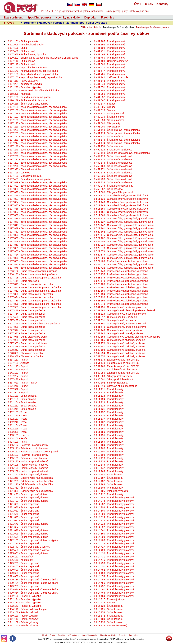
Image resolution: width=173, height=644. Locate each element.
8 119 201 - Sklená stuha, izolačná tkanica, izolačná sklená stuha (43, 58)
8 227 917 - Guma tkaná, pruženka (26, 330)
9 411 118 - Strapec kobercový (111, 626)
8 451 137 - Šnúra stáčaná (108, 136)
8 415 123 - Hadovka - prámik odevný (28, 455)
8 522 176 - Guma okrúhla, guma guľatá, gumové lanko (124, 235)
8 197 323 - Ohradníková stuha (24, 169)
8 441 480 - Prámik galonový (110, 58)
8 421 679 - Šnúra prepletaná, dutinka (28, 524)
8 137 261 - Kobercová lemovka (25, 84)
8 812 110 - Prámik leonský (109, 458)
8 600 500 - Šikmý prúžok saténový (113, 376)
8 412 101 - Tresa (17, 412)
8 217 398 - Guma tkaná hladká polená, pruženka (34, 278)
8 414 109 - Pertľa (17, 442)
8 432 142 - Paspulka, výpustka (24, 606)
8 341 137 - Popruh (18, 373)
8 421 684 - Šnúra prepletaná (23, 527)
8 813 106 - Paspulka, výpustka (111, 491)
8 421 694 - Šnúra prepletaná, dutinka (28, 537)
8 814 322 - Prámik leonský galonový (114, 527)
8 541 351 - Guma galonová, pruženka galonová (120, 324)
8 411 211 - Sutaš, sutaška (22, 406)
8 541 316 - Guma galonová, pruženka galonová (120, 314)
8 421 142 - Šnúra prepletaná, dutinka (28, 475)
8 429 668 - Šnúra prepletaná (23, 576)
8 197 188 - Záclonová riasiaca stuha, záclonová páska (37, 110)
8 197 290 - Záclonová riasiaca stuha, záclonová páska (37, 156)
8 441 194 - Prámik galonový (110, 48)
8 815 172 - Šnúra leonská (108, 616)
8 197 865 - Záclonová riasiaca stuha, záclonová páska (37, 258)
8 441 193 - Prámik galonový (110, 45)
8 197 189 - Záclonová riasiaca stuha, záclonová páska (37, 113)
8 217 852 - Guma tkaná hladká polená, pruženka (34, 291)
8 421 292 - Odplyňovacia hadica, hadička (30, 484)
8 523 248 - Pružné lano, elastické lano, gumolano (121, 304)
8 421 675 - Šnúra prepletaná (23, 514)
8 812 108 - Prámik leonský (109, 455)
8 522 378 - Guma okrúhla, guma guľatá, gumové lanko (124, 248)
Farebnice (108, 18)
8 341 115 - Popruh (18, 366)
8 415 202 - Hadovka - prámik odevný (28, 471)
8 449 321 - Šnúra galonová (109, 113)
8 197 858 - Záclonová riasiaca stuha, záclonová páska (37, 238)
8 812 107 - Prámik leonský (109, 452)
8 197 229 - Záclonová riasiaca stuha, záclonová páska (37, 127)
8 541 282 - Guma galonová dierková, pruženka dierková (125, 310)
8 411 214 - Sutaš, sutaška (22, 409)
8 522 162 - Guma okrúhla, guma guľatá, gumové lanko (124, 232)
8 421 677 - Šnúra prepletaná (23, 520)
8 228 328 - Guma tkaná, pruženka (26, 347)
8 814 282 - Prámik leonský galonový (114, 504)
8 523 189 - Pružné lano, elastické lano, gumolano (121, 291)
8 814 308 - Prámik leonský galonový (114, 514)
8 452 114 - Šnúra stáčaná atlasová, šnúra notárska (122, 153)
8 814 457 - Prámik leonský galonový (114, 586)
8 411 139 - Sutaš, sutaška (22, 396)
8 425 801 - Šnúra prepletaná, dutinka (28, 553)
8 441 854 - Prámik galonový (110, 91)
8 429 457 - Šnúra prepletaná (23, 566)
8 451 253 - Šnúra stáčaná (108, 146)
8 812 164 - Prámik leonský (109, 471)
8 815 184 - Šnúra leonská (108, 619)
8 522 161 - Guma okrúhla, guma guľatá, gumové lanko (124, 228)
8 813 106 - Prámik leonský (109, 488)
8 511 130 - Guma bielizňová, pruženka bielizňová (121, 196)
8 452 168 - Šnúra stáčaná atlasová (113, 166)
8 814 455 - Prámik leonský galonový (114, 580)
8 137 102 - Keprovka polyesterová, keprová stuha (35, 77)
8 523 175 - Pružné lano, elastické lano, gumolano (121, 278)
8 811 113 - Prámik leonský (109, 396)
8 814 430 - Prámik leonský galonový (114, 553)
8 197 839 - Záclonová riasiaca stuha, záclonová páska (37, 219)
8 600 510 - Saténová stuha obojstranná (116, 386)
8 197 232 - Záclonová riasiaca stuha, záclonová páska (37, 130)
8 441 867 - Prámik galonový (110, 100)
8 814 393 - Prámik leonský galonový (114, 537)
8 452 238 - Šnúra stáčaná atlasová (113, 179)
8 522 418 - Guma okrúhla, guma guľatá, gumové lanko (124, 264)
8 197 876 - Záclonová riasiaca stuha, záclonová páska (37, 268)
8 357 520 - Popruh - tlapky (22, 383)
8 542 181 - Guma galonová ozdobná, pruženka (120, 347)
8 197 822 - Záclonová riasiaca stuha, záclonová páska (37, 186)
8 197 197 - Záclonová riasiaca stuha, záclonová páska (37, 117)
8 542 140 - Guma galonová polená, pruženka (119, 330)
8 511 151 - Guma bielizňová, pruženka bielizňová (121, 212)
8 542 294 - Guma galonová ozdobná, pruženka (120, 353)
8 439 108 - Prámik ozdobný (23, 612)
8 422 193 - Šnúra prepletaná (23, 543)
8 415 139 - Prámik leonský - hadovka (28, 458)
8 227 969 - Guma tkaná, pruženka (26, 340)
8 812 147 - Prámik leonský (109, 468)
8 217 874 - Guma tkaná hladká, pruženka (30, 297)
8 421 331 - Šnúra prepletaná (23, 488)
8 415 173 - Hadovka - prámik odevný (28, 461)
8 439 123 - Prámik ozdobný (23, 616)
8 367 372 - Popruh (18, 389)
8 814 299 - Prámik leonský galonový (114, 507)
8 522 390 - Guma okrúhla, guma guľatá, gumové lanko (124, 258)
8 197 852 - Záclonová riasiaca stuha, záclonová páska (37, 235)
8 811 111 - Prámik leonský (109, 389)
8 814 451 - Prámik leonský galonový (114, 566)
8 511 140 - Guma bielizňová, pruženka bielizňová (121, 202)
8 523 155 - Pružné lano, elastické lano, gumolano (121, 274)
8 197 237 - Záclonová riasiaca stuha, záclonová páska (37, 136)
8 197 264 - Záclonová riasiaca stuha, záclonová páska (37, 153)
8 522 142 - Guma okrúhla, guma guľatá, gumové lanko (124, 225)
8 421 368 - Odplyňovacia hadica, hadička (30, 491)
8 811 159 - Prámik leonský (109, 438)
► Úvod (9, 23)
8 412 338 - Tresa (17, 432)
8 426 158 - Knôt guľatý (20, 560)
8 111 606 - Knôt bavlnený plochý (26, 45)
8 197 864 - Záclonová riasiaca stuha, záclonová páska (37, 255)
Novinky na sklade (68, 18)
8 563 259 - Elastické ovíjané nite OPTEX (116, 373)
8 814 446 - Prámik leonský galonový (114, 560)
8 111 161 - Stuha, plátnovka (23, 41)
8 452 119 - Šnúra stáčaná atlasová (113, 156)
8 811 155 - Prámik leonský (109, 435)
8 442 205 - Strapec (105, 107)
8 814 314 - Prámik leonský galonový (114, 517)
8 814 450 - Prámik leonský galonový (114, 563)
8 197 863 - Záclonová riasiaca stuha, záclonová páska (37, 251)
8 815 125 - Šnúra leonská (108, 609)
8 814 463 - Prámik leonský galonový (114, 593)
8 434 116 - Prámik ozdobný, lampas (27, 609)
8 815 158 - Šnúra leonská (108, 612)
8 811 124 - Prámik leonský (109, 399)
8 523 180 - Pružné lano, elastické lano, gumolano (121, 284)
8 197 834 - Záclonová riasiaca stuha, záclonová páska (37, 202)
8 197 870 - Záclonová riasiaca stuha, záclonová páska (37, 264)
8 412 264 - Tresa (17, 425)
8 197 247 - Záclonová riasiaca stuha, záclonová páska (37, 143)
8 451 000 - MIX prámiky (107, 123)
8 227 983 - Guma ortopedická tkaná (27, 343)
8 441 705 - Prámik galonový (110, 74)
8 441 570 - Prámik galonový (110, 68)
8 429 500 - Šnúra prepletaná (23, 570)
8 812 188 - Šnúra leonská (108, 484)
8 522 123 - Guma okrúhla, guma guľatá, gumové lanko (124, 219)
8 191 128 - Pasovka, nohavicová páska (29, 97)
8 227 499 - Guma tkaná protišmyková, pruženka (34, 324)
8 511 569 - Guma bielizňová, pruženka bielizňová (121, 215)
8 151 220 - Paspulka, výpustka (24, 87)
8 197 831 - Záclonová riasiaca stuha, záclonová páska (37, 199)
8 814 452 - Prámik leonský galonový (114, 570)
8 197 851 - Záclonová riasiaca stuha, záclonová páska (37, 232)
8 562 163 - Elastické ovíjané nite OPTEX (116, 366)
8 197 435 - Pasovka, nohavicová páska (29, 179)
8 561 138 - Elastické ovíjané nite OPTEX (116, 360)
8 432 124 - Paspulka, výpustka (24, 599)
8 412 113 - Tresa (17, 415)
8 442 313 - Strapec (105, 110)
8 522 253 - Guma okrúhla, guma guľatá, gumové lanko (124, 241)
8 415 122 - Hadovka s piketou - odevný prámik (33, 452)
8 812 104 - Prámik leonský (109, 445)
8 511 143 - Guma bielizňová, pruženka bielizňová (121, 205)
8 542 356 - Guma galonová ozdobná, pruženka (120, 356)
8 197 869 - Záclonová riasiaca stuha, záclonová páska (37, 261)
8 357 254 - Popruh (18, 376)
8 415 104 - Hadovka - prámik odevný (28, 445)
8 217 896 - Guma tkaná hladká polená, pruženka (34, 304)
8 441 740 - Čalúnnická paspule (111, 77)
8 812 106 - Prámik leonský (109, 448)
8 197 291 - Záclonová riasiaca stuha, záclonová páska (37, 159)
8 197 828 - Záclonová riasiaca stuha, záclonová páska (37, 192)
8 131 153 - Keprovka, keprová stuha (28, 68)
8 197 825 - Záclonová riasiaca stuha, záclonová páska (37, 189)
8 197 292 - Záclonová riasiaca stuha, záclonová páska (37, 163)
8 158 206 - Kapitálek (19, 94)
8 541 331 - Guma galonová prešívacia (115, 320)
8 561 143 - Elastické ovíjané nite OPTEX (116, 363)
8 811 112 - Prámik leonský (109, 392)
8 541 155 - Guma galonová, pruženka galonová (120, 307)
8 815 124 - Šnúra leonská (108, 606)
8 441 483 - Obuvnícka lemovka (111, 61)
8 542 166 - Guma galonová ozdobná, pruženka (120, 340)
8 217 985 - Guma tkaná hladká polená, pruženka (34, 307)
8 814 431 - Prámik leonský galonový (114, 557)
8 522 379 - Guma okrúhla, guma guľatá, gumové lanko (124, 251)
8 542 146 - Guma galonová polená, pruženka (119, 333)
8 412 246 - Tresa (17, 422)
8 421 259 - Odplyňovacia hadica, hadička (30, 481)
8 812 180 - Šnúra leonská (108, 475)
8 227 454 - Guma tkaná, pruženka (26, 314)
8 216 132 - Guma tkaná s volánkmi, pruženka (32, 271)
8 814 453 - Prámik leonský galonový (114, 573)
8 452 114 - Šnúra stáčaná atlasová (113, 150)
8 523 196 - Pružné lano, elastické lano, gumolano (121, 297)
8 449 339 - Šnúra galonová (109, 117)
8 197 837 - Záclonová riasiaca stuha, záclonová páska (37, 212)
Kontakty (162, 4)
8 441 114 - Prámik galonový (23, 619)
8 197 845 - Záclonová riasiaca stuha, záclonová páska (37, 225)
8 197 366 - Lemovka (19, 173)
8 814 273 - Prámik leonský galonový (114, 501)
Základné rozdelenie (91, 27)
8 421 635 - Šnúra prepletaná (23, 504)
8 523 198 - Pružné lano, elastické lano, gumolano (121, 301)
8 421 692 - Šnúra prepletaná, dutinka (28, 530)
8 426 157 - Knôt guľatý (20, 557)
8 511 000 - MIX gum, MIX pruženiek (114, 192)
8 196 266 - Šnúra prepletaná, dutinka (28, 104)
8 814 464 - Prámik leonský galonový (114, 596)
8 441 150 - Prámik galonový (23, 626)
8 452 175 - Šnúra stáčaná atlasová (113, 173)
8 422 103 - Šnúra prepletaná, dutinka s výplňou (33, 540)
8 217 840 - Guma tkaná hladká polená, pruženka (34, 287)
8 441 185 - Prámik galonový (110, 41)
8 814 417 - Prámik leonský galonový (114, 547)
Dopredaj (90, 18)
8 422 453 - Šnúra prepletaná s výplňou (29, 550)
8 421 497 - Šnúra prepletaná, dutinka (28, 501)
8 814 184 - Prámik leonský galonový (114, 498)
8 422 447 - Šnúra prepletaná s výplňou (29, 547)
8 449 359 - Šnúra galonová (109, 120)
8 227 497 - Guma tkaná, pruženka (26, 320)
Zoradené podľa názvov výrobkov (153, 27)
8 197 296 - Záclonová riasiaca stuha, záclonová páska (37, 166)
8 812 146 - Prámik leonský (109, 465)
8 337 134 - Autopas (18, 363)
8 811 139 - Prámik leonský (109, 425)
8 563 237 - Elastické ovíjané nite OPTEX (116, 370)
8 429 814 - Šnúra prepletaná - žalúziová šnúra (33, 589)
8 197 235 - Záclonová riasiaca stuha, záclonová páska (37, 133)
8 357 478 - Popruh (18, 379)
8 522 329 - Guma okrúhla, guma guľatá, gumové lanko (124, 245)
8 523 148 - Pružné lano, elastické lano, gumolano (121, 271)
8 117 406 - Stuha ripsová (21, 51)
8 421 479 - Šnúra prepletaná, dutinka (28, 494)
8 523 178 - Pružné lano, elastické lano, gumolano (121, 281)
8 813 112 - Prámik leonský (109, 494)
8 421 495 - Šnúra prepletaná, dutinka (28, 498)
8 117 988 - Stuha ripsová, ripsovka (27, 54)
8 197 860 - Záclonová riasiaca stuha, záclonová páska (37, 245)
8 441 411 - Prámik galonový (110, 51)
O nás (149, 4)
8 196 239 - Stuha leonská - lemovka (27, 100)
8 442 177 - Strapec (105, 104)
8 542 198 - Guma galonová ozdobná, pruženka (120, 350)
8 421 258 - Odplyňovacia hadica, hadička (30, 478)
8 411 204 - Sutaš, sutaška (22, 402)
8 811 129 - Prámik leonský (109, 402)
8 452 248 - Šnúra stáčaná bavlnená (114, 186)
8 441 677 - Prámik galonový (110, 71)
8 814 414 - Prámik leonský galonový (114, 543)
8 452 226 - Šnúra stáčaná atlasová (113, 176)
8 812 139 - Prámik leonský (109, 461)
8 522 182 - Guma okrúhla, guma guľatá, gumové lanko (124, 238)
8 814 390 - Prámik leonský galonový (114, 534)
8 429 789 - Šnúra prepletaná (23, 586)
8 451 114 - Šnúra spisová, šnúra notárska (117, 130)
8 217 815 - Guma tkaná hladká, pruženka (30, 284)
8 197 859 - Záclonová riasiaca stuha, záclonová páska (37, 241)
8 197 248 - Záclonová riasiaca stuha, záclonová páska (37, 146)
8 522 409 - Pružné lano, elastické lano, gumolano (121, 261)
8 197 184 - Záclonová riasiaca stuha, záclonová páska (37, 107)
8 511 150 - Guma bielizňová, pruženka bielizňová (121, 209)
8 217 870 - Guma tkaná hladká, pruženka (30, 294)
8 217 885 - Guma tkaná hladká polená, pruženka (34, 301)
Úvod (138, 4)
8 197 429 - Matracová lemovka (25, 176)
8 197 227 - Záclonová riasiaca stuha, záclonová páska (37, 123)
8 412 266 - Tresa (17, 429)
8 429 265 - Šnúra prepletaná (23, 563)
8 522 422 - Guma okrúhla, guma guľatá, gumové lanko (124, 268)
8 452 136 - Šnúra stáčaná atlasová (113, 159)
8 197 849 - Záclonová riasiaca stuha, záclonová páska (37, 228)
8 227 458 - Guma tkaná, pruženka (26, 317)
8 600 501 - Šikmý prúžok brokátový (113, 379)
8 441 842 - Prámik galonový (110, 81)
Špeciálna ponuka (39, 18)
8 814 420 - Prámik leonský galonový (114, 550)
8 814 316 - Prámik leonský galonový (114, 520)
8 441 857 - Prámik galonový (110, 97)
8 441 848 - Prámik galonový (110, 84)
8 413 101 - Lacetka (18, 435)
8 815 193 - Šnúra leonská (108, 622)
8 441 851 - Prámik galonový (110, 87)
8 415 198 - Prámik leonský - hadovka (28, 465)
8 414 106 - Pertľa (17, 438)
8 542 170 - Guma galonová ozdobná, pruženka (120, 343)
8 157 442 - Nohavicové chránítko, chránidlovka (33, 91)
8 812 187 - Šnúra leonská (108, 478)
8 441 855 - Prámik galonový (110, 94)
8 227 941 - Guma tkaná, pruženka (26, 333)
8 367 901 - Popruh (18, 392)
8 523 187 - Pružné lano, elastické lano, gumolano (121, 287)
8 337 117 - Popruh (18, 360)
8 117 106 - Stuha (17, 48)
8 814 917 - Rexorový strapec (110, 599)
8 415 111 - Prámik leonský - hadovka (28, 448)
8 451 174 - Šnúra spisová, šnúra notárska (117, 140)
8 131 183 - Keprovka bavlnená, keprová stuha (33, 74)
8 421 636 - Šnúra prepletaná (23, 507)
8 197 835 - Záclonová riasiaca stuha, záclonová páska (37, 205)
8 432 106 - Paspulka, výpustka (24, 596)
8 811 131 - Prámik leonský (109, 409)
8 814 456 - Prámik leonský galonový (114, 583)
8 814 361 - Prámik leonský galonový (114, 530)
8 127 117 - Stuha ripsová (21, 64)
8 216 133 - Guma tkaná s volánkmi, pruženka (32, 274)
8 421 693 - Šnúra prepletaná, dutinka (28, 534)
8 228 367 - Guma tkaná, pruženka (26, 350)
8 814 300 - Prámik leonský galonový (114, 511)
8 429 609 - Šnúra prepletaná (23, 573)
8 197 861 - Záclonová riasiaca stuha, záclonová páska (37, 248)
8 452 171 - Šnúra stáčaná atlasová (113, 169)
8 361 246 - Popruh (18, 386)
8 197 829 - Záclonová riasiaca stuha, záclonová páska (37, 196)
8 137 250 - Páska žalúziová (23, 81)
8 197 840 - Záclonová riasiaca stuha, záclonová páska (37, 222)
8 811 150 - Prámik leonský (109, 429)
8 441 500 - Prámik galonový (110, 64)
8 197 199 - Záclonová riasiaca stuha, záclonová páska (37, 120)
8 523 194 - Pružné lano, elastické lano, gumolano (121, 294)
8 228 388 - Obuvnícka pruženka (25, 353)
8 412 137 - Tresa (17, 419)
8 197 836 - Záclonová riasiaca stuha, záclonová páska (37, 209)
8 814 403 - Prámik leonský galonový (114, 540)
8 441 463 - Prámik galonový (110, 54)
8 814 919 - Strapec (105, 603)
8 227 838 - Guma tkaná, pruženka (26, 327)
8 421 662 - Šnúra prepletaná (23, 511)
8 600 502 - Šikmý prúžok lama (111, 383)
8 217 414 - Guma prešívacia (23, 281)
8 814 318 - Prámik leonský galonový (114, 524)
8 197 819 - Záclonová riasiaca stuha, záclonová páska (37, 182)
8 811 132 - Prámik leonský (109, 412)
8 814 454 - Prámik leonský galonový (114, 576)
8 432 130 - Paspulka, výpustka (24, 603)
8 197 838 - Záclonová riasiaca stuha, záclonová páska (37, 215)
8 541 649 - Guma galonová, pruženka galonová (120, 327)
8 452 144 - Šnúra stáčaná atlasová (113, 163)
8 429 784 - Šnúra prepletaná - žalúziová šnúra (33, 580)
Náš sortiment (13, 18)
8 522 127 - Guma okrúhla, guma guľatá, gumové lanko (124, 222)
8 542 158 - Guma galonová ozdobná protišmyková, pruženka (127, 337)
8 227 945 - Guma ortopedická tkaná (27, 337)
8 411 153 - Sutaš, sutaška (22, 399)
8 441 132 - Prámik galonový (23, 622)
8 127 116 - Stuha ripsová (21, 61)
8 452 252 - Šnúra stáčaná (108, 189)
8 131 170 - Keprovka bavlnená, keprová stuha (33, 71)
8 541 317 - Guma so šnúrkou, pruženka (116, 317)
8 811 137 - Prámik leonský (109, 419)
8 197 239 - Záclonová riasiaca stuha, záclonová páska (37, 140)
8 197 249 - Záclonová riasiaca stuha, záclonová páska (37, 150)
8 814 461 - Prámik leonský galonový (114, 589)
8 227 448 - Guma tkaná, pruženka (26, 310)
